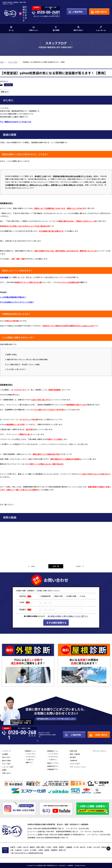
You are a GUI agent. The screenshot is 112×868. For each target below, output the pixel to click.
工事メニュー (34, 30)
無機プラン (29, 762)
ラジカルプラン (31, 757)
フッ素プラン (30, 760)
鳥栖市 (4, 770)
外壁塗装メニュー (30, 751)
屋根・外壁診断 (75, 754)
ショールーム (101, 30)
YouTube (8, 85)
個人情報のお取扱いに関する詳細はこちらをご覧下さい (68, 616)
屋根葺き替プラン (53, 766)
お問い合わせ (6, 773)
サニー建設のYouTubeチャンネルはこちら (16, 122)
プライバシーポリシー (100, 751)
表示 (6, 92)
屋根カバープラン (53, 763)
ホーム (11, 30)
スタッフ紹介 (6, 764)
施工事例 (56, 30)
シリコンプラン (31, 754)
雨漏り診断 (74, 751)
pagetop (108, 849)
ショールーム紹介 (8, 767)
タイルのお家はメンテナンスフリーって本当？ (17, 302)
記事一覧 (56, 566)
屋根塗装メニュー (53, 751)
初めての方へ (78, 30)
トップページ (6, 751)
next (33, 566)
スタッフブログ (75, 764)
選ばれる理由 (6, 761)
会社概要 (5, 754)
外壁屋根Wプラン (53, 769)
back (79, 566)
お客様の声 (74, 761)
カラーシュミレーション (78, 767)
